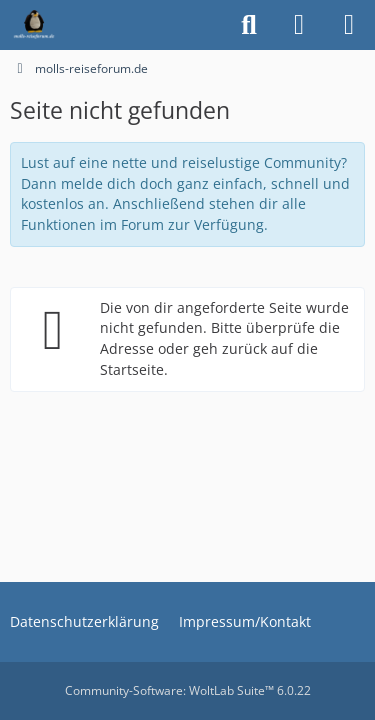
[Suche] (249, 25)
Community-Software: (188, 690)
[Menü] (349, 25)
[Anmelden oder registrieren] (299, 25)
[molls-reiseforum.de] (34, 25)
